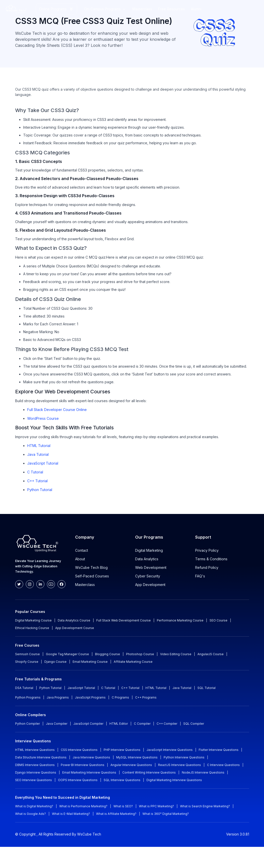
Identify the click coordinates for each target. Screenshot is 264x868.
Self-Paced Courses (92, 576)
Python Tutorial (40, 490)
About (80, 559)
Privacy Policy (207, 550)
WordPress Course (43, 418)
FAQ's (200, 576)
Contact (82, 550)
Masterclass (85, 585)
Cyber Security (148, 576)
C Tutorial (35, 472)
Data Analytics (147, 559)
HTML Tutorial (39, 446)
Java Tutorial (38, 454)
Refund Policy (207, 567)
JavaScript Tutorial (43, 463)
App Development (150, 585)
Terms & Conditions (211, 559)
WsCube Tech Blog (91, 567)
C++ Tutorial (37, 481)
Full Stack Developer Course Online (57, 410)
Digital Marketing (149, 550)
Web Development (151, 567)
